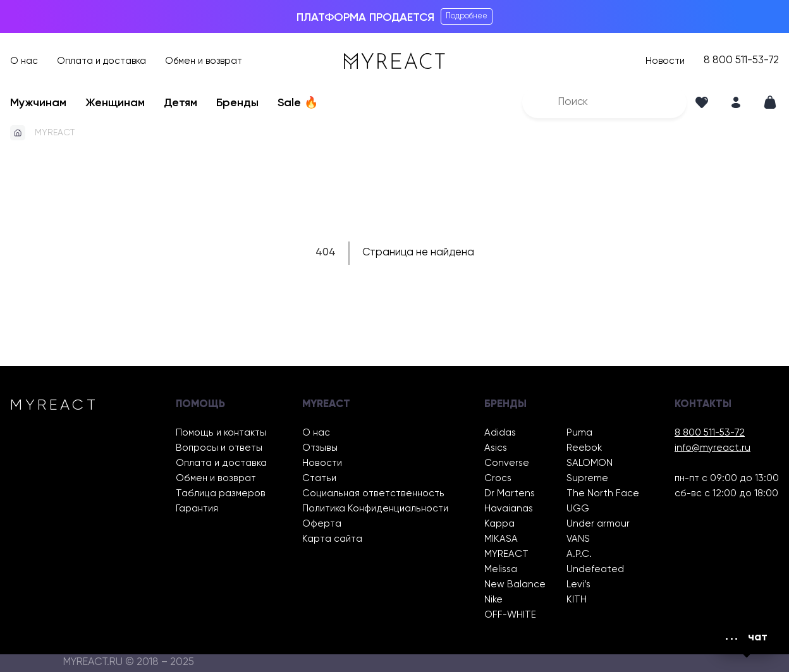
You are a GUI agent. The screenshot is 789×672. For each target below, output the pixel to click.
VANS (578, 539)
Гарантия (197, 509)
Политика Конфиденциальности (375, 509)
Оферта (322, 524)
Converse (507, 463)
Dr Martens (510, 493)
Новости (665, 61)
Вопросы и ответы (219, 448)
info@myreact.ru (713, 448)
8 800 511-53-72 (741, 61)
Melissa (501, 569)
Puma (579, 433)
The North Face (603, 493)
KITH (577, 600)
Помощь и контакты (221, 433)
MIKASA (501, 539)
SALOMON (590, 463)
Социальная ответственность (373, 493)
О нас (24, 61)
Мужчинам (38, 103)
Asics (496, 448)
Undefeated (595, 569)
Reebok (584, 448)
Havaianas (509, 509)
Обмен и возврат (204, 61)
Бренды (237, 103)
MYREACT (55, 133)
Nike (493, 600)
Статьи (319, 478)
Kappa (499, 524)
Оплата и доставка (101, 61)
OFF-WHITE (510, 615)
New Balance (515, 584)
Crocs (498, 478)
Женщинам (115, 103)
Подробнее (467, 16)
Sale (298, 103)
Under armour (598, 524)
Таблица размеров (221, 493)
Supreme (587, 478)
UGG (578, 509)
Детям (180, 103)
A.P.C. (579, 554)
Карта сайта (332, 539)
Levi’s (578, 584)
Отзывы (320, 448)
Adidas (500, 433)
